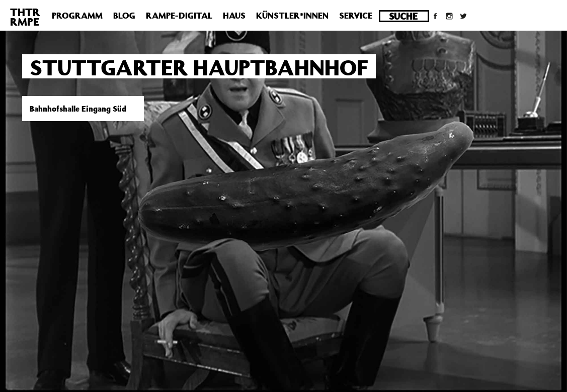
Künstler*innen (292, 16)
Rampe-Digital (179, 16)
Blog (124, 16)
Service (356, 16)
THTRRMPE (25, 17)
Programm (77, 16)
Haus (234, 16)
